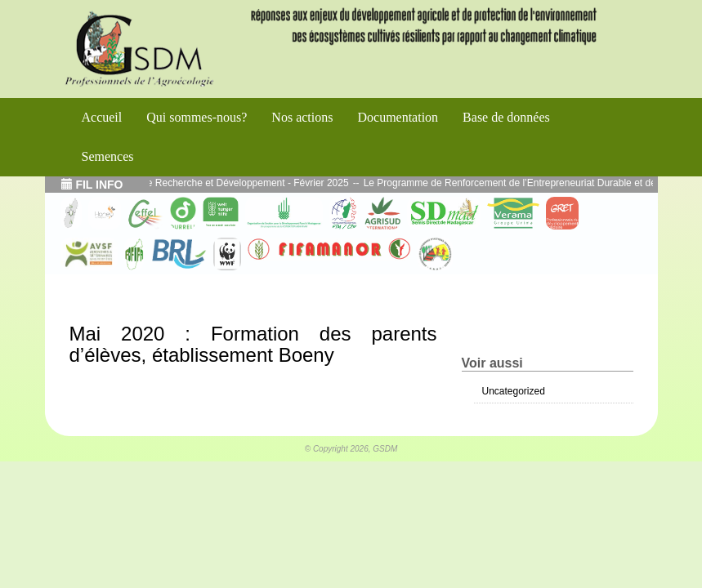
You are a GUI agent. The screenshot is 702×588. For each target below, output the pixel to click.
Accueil (102, 117)
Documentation (398, 117)
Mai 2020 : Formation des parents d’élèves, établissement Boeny (253, 344)
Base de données (506, 117)
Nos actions (302, 117)
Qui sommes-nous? (197, 117)
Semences (108, 156)
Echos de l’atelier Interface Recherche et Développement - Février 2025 (203, 183)
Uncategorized (514, 391)
